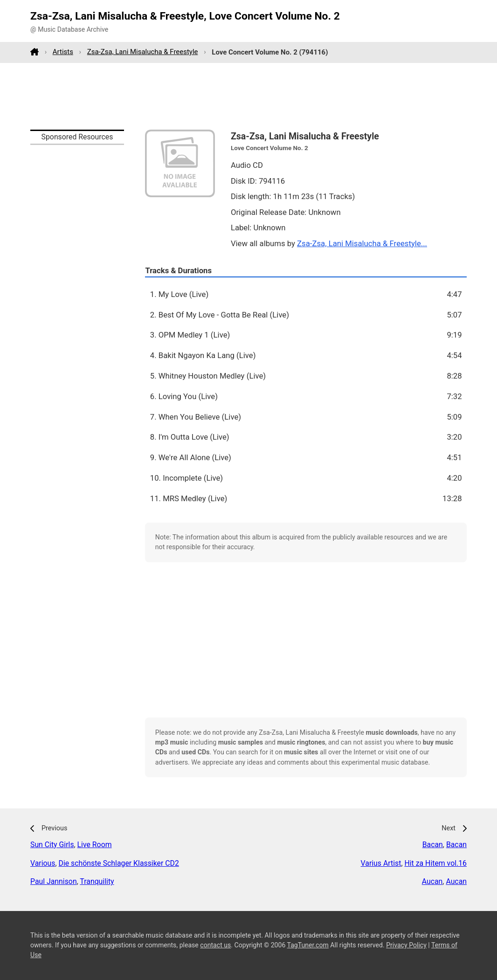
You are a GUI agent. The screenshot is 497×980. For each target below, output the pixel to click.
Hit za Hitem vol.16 (435, 863)
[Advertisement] (248, 96)
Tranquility (97, 881)
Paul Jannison (54, 881)
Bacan (433, 845)
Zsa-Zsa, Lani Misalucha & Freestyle (143, 52)
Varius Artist (381, 863)
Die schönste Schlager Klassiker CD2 (119, 863)
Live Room (95, 845)
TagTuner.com (308, 945)
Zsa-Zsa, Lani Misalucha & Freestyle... (362, 243)
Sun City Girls (52, 845)
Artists (63, 52)
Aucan (432, 881)
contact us (215, 945)
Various (43, 863)
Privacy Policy (406, 945)
